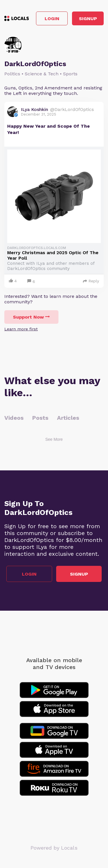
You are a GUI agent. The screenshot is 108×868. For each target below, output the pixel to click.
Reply (91, 281)
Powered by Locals (54, 848)
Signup (88, 19)
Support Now (31, 317)
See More (54, 439)
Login (52, 19)
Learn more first (21, 329)
